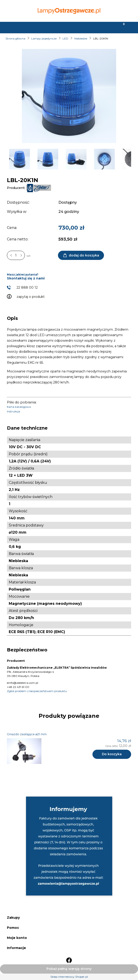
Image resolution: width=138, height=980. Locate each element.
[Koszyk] (121, 27)
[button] (17, 27)
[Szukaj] (52, 27)
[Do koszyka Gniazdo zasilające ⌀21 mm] (112, 754)
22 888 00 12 (27, 287)
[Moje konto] (86, 27)
